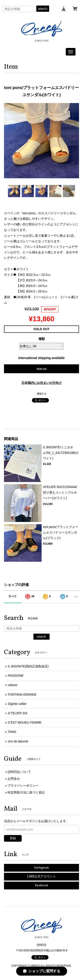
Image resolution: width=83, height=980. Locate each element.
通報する (42, 394)
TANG (12, 732)
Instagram (41, 868)
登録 (13, 838)
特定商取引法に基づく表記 (26, 792)
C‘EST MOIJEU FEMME (25, 722)
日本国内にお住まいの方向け (42, 383)
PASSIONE (16, 676)
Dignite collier (17, 704)
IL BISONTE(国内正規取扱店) (28, 666)
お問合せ (14, 779)
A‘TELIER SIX (18, 713)
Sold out (41, 369)
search (43, 9)
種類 (42, 339)
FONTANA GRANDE (22, 694)
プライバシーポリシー (23, 786)
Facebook (41, 886)
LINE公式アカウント (42, 877)
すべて (13, 596)
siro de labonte (18, 741)
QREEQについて (19, 772)
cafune (13, 685)
